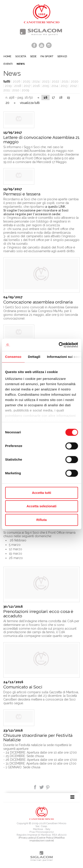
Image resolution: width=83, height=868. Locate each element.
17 (53, 97)
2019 (8, 86)
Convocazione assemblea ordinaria (38, 302)
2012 (73, 86)
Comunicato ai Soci (23, 687)
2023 (46, 81)
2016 (36, 86)
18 (61, 97)
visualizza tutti (30, 103)
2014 (55, 86)
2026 (17, 81)
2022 (55, 81)
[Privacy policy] (27, 838)
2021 (65, 81)
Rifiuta (41, 520)
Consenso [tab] (13, 357)
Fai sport (47, 56)
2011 (7, 90)
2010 (16, 90)
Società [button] (21, 56)
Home (7, 56)
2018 (18, 86)
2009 (25, 90)
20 (7, 103)
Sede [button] (33, 56)
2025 (26, 81)
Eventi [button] (8, 64)
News (21, 64)
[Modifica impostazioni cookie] (47, 839)
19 (68, 97)
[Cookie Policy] (45, 838)
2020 (75, 81)
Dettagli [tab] (34, 357)
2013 (64, 86)
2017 (27, 86)
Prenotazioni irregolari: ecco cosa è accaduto (38, 614)
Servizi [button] (62, 56)
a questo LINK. (56, 207)
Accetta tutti (41, 493)
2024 (36, 81)
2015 (46, 86)
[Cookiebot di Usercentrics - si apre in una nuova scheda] (59, 345)
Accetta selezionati (41, 506)
